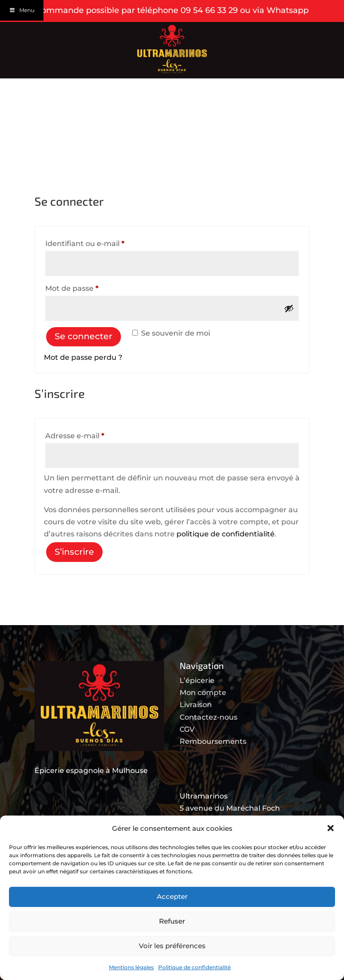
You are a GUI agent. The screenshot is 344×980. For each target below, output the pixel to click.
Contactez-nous (209, 717)
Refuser (172, 921)
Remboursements (213, 741)
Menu (22, 10)
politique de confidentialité (226, 534)
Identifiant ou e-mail (105, 242)
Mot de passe (92, 287)
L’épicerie (197, 680)
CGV (187, 729)
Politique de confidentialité (194, 967)
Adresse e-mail (95, 434)
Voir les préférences (172, 946)
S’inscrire (74, 552)
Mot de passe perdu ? (83, 357)
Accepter (172, 896)
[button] (331, 828)
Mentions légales (131, 967)
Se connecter (84, 336)
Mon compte (203, 693)
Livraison (196, 705)
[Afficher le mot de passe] (289, 308)
